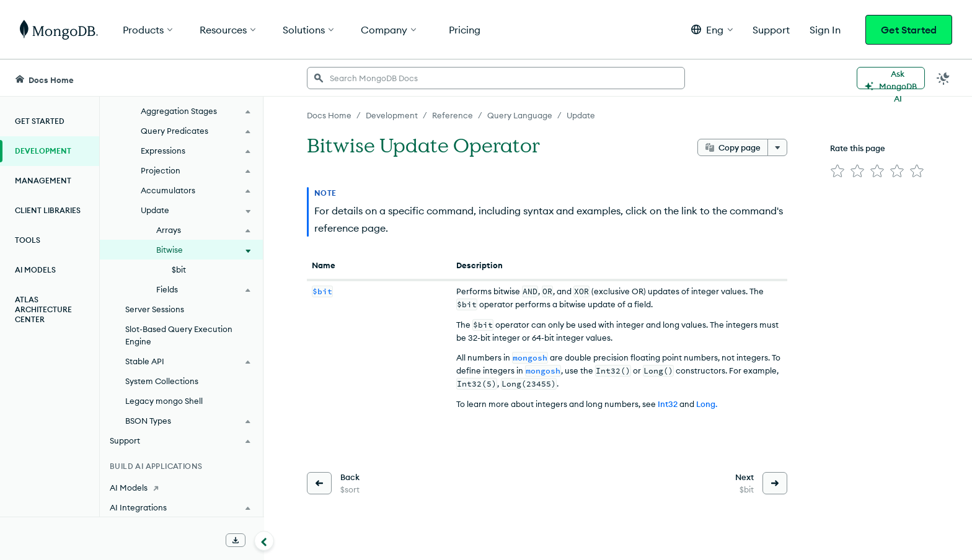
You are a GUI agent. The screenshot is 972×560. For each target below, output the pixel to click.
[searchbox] (496, 78)
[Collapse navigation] (264, 541)
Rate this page (858, 148)
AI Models (35, 270)
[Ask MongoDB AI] (891, 78)
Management (43, 181)
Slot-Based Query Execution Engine (179, 335)
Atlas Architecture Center (43, 309)
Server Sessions (155, 309)
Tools (28, 240)
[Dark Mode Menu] (943, 78)
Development (43, 151)
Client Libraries (48, 210)
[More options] (777, 147)
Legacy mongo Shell (164, 401)
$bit (179, 269)
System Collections (162, 381)
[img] (837, 171)
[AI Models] (181, 488)
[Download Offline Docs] (236, 540)
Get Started (909, 30)
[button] (712, 29)
